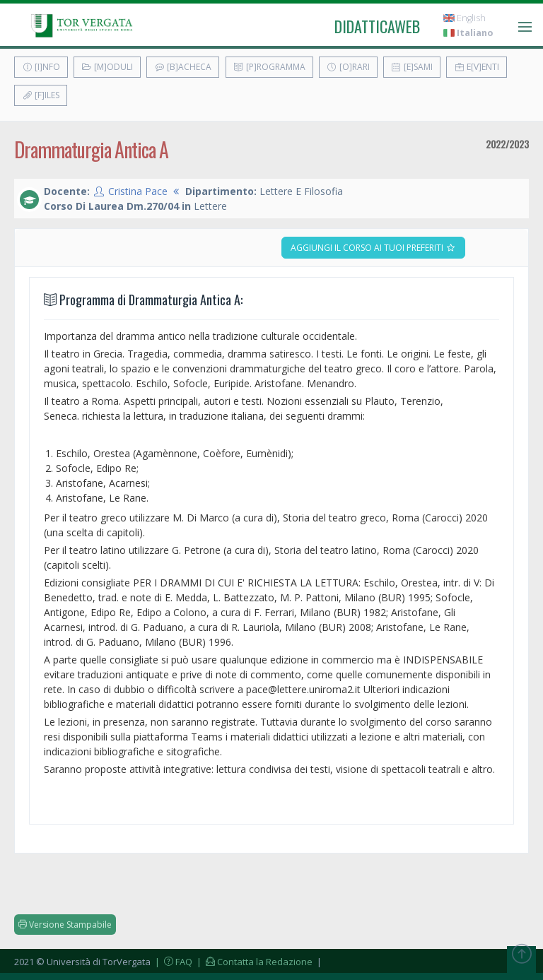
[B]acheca (183, 67)
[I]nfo (41, 67)
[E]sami (412, 67)
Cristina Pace (138, 191)
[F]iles (41, 95)
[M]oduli (107, 67)
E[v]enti (477, 67)
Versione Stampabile (65, 925)
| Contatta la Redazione (253, 962)
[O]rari (348, 67)
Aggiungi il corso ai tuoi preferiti (373, 248)
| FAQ (173, 962)
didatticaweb (377, 26)
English (465, 18)
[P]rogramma (269, 67)
